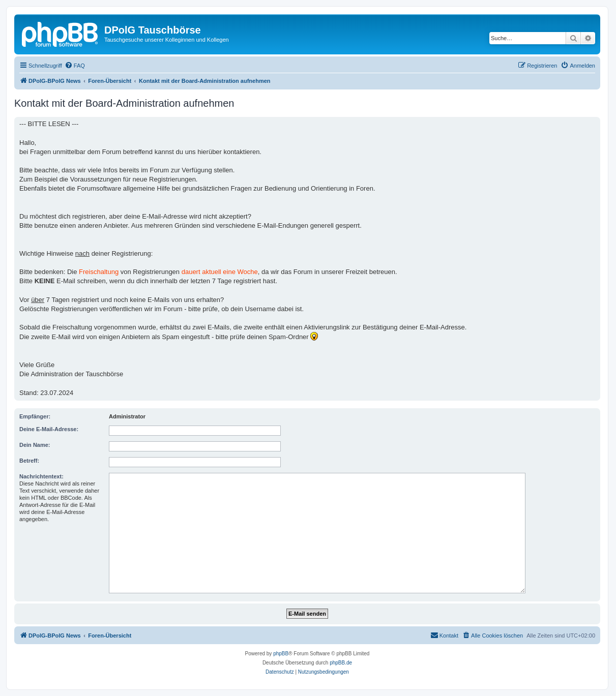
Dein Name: (35, 445)
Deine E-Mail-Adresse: (49, 429)
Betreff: (29, 461)
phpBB (281, 654)
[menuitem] (75, 66)
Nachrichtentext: (41, 476)
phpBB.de (341, 663)
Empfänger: (35, 416)
